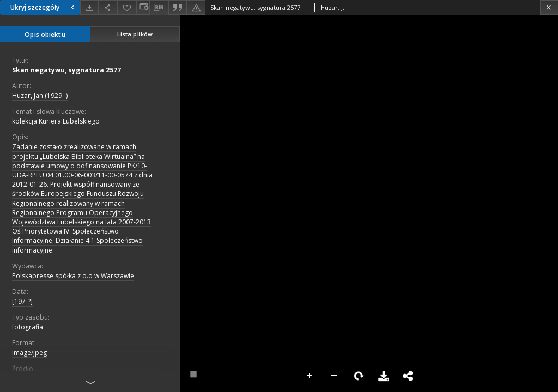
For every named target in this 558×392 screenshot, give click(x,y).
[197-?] (22, 301)
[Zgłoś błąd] (196, 7)
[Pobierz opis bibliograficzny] (159, 8)
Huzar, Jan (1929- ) (40, 96)
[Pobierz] (89, 7)
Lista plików (135, 34)
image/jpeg (29, 353)
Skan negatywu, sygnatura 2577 (66, 70)
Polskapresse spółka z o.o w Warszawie (73, 276)
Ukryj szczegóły (44, 7)
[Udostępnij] (108, 7)
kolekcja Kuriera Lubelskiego (56, 121)
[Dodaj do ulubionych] (127, 7)
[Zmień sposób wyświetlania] (143, 7)
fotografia (28, 327)
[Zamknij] (549, 7)
